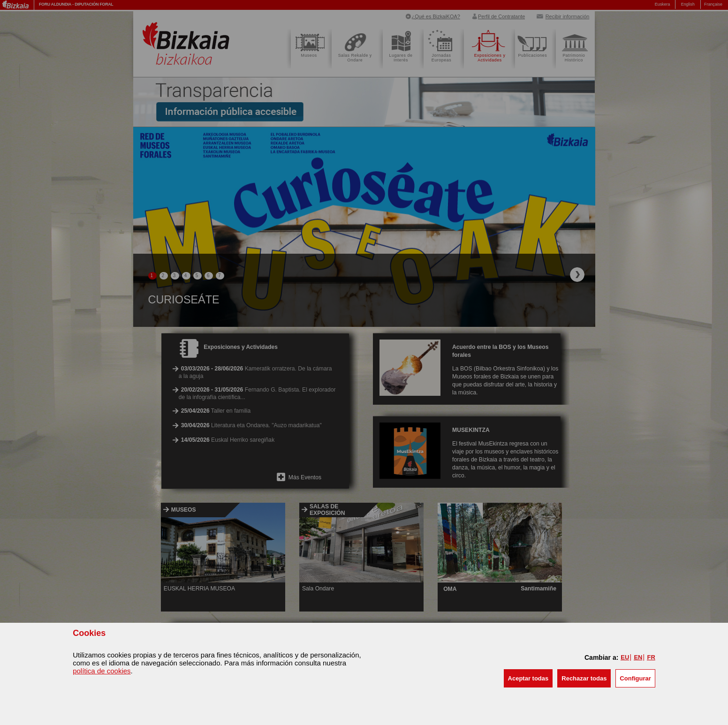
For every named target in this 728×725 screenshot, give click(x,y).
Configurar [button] (635, 678)
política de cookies (102, 671)
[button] (528, 678)
